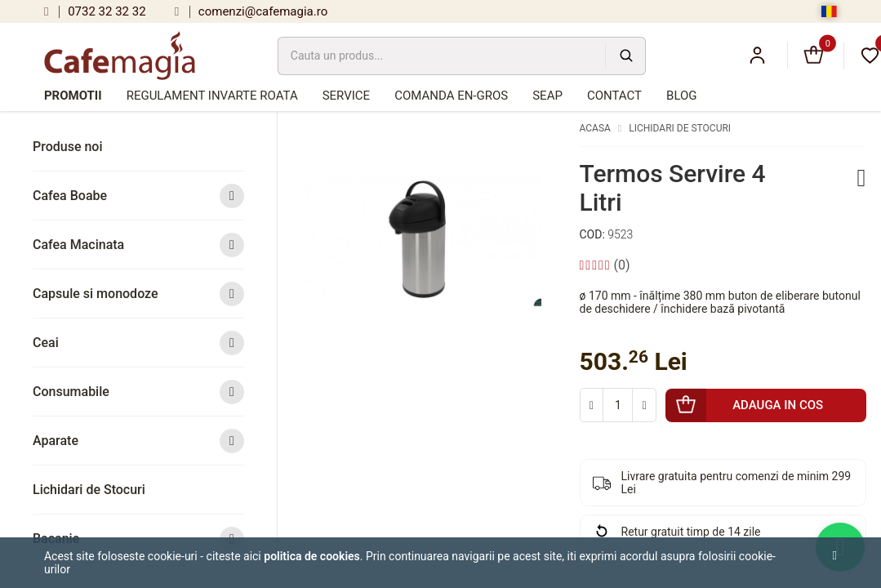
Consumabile (138, 392)
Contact (614, 96)
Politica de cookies (312, 556)
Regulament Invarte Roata (212, 96)
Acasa (595, 128)
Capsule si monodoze (138, 294)
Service (346, 96)
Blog (682, 96)
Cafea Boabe (138, 196)
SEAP (547, 96)
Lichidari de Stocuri (89, 490)
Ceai (138, 343)
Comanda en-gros (451, 96)
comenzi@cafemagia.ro (251, 11)
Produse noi (68, 147)
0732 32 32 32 (95, 11)
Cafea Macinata (138, 245)
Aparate (138, 441)
